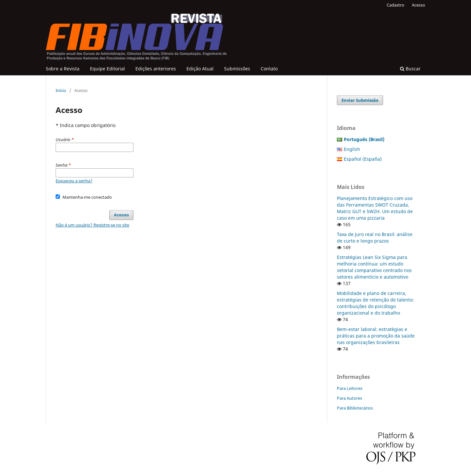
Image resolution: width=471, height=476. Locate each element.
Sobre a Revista (63, 69)
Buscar (410, 69)
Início (61, 90)
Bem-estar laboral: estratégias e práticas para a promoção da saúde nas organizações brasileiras (376, 336)
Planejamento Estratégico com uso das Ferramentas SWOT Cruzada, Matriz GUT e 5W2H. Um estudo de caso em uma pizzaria (375, 208)
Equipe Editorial (107, 69)
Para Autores (349, 398)
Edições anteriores (156, 69)
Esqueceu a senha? (74, 181)
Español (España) (363, 159)
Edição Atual (200, 69)
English (352, 149)
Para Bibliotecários (355, 408)
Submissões (237, 69)
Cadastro (395, 5)
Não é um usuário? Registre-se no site (92, 225)
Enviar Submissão (360, 100)
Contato (269, 69)
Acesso (419, 5)
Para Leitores (350, 388)
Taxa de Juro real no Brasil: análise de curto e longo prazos (375, 238)
